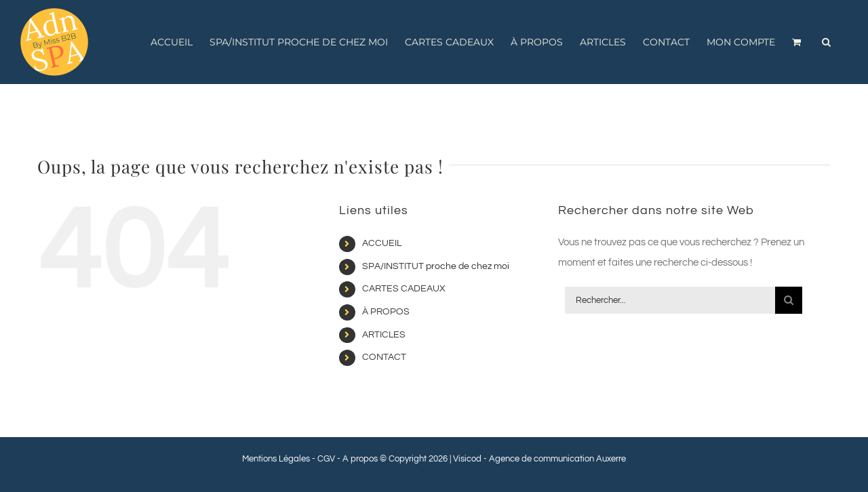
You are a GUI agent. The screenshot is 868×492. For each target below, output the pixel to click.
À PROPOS (386, 312)
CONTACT (384, 357)
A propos (360, 459)
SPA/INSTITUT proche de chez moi (436, 266)
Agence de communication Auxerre (557, 459)
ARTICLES (384, 335)
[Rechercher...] (670, 300)
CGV (326, 459)
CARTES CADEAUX (404, 289)
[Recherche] (789, 300)
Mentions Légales (276, 459)
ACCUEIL (382, 243)
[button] (826, 42)
